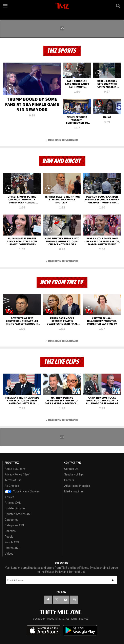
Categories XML (15, 525)
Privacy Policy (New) (17, 474)
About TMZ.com (15, 469)
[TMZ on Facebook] (48, 600)
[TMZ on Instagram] (74, 600)
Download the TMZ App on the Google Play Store (80, 630)
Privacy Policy (54, 572)
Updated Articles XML (18, 514)
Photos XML (12, 548)
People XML (12, 542)
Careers (69, 480)
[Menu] (6, 6)
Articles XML (13, 503)
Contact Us (71, 469)
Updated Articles (15, 508)
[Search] (118, 6)
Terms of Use (13, 480)
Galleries (10, 531)
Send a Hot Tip (73, 474)
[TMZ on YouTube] (65, 600)
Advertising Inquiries (77, 486)
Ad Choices (12, 486)
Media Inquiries (74, 491)
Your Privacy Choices (22, 491)
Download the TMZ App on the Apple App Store (44, 630)
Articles (9, 497)
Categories (11, 520)
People (9, 537)
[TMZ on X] (57, 600)
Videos (9, 554)
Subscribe (113, 580)
